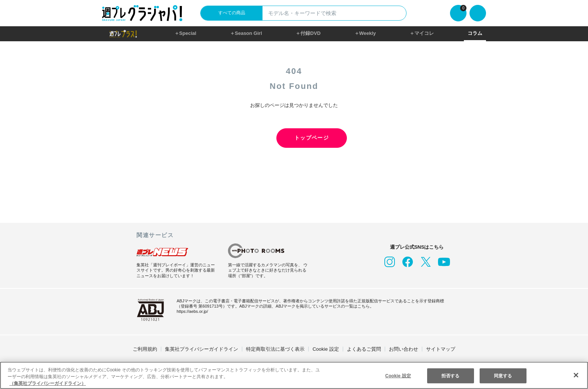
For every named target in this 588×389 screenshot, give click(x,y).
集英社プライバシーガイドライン (202, 349)
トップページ (294, 138)
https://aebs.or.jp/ (192, 311)
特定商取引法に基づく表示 (275, 349)
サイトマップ (441, 349)
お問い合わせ (403, 349)
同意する (503, 375)
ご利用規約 (145, 349)
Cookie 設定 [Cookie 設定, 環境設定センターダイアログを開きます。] (398, 375)
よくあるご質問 (364, 349)
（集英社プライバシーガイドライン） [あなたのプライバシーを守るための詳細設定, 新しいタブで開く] (48, 383)
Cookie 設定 (325, 349)
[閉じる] (576, 375)
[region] (294, 375)
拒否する (450, 375)
